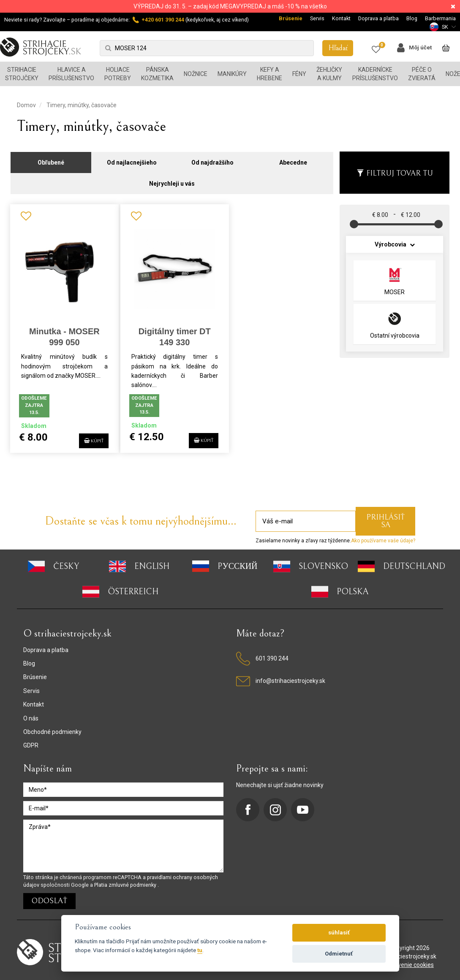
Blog (412, 18)
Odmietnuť (339, 954)
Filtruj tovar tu (395, 169)
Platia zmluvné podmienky (126, 880)
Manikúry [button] (232, 74)
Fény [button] (299, 74)
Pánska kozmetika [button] (157, 74)
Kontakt (341, 18)
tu (200, 950)
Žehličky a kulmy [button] (329, 74)
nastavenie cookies (408, 960)
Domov (26, 105)
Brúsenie (291, 18)
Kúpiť (86, 435)
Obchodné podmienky (52, 727)
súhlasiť (339, 933)
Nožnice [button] (196, 74)
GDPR (31, 741)
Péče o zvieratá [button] (422, 74)
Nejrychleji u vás (172, 179)
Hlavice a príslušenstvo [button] (71, 74)
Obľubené (51, 158)
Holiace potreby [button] (118, 74)
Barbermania (440, 18)
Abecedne (293, 158)
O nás (31, 714)
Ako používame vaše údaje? (383, 536)
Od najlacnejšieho (132, 158)
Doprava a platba (378, 18)
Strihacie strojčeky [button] (22, 74)
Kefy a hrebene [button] (269, 74)
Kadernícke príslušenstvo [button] (375, 74)
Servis (317, 18)
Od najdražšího (212, 158)
